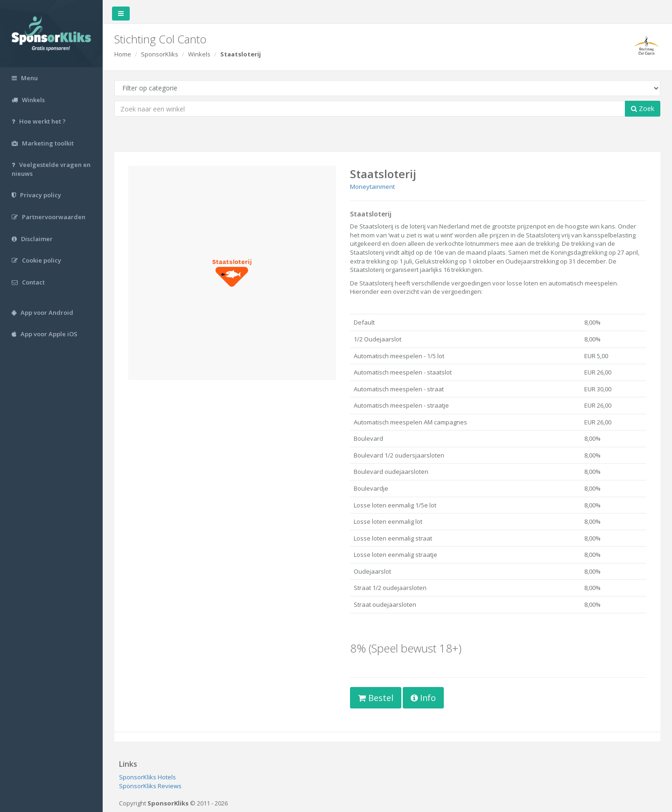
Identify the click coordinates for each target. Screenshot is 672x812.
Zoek (643, 108)
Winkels (199, 54)
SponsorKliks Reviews (150, 786)
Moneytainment (372, 187)
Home (123, 54)
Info (423, 698)
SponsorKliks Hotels (147, 777)
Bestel (376, 698)
